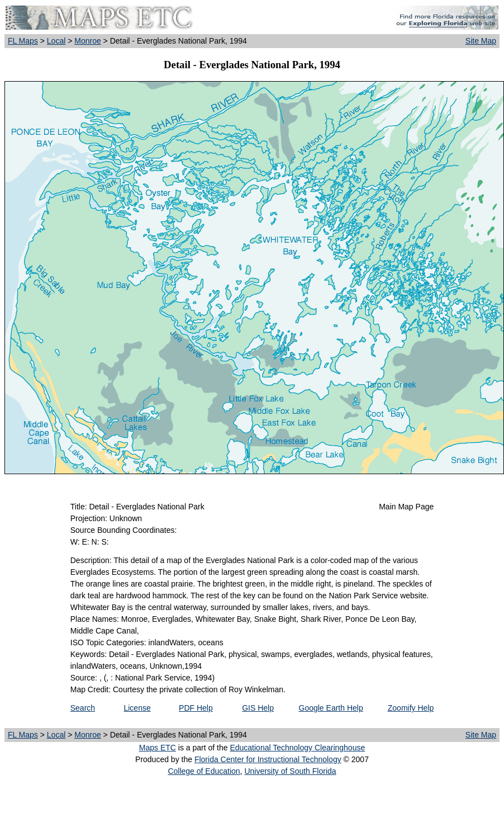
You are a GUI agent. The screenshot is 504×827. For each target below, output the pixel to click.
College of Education (204, 771)
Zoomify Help (411, 708)
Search (83, 708)
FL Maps (23, 41)
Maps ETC (158, 748)
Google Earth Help (331, 708)
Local (56, 41)
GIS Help (258, 708)
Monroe (87, 41)
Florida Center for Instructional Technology (268, 759)
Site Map (481, 41)
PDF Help (196, 708)
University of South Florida (290, 771)
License (137, 708)
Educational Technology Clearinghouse (297, 748)
